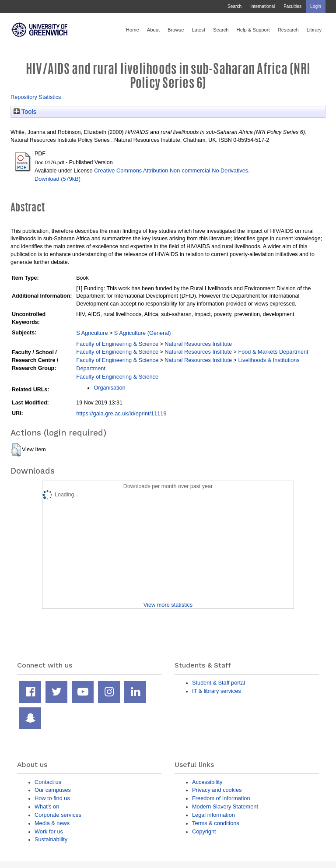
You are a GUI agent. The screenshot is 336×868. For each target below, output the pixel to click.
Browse (176, 30)
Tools (25, 112)
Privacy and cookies (217, 790)
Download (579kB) (58, 179)
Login (316, 6)
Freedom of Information (221, 798)
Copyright (204, 831)
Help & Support (253, 30)
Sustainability (51, 839)
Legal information (213, 815)
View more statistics (168, 605)
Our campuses (53, 790)
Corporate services (58, 815)
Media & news (52, 823)
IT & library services (217, 691)
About (153, 30)
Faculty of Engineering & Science (117, 344)
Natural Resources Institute (198, 344)
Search (234, 6)
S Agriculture (92, 333)
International (262, 6)
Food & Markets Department (273, 352)
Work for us (49, 831)
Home (133, 30)
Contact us (48, 782)
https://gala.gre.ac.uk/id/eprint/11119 (121, 413)
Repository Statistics (36, 97)
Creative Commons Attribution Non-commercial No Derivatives (171, 170)
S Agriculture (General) (143, 333)
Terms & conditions (216, 823)
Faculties (292, 6)
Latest (198, 30)
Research (288, 30)
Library (314, 30)
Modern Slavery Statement (225, 807)
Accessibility (207, 782)
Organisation (109, 388)
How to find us (52, 798)
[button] (16, 450)
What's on (47, 807)
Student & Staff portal (219, 683)
